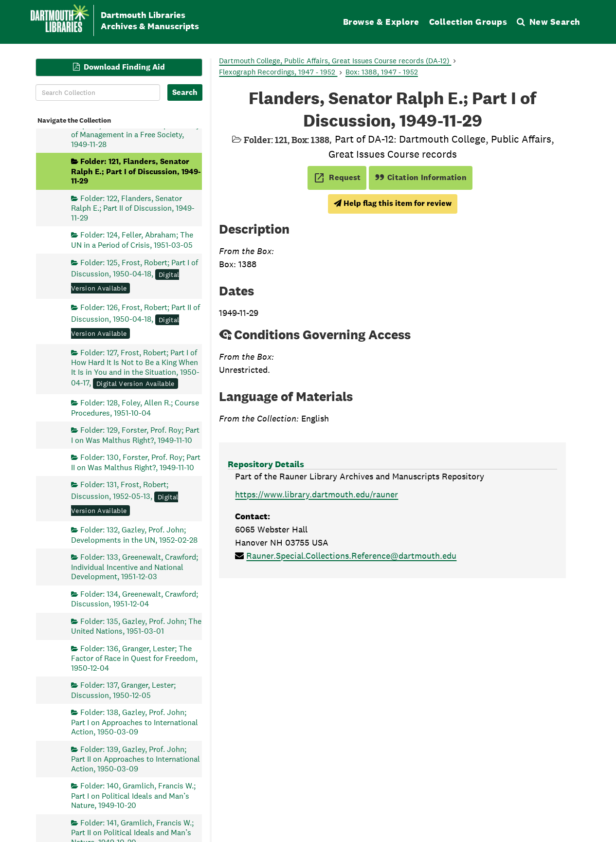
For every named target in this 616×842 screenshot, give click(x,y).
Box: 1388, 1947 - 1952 (382, 72)
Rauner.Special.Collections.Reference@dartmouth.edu (351, 556)
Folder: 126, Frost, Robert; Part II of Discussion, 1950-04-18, (136, 320)
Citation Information (421, 177)
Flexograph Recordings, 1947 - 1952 (278, 72)
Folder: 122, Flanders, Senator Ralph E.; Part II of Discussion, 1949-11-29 (133, 208)
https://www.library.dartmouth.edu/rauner (317, 494)
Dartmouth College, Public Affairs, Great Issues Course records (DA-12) (335, 61)
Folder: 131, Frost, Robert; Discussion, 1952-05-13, (125, 497)
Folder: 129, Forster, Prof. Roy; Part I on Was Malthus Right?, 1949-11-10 (135, 435)
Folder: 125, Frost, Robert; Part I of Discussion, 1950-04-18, (135, 275)
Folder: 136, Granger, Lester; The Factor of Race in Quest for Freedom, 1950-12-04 (134, 658)
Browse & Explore (381, 22)
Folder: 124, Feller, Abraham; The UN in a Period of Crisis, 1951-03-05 (132, 240)
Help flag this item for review (393, 203)
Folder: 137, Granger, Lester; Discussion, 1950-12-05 (123, 690)
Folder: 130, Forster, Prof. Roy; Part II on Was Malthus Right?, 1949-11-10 (136, 462)
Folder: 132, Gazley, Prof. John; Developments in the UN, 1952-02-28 (134, 535)
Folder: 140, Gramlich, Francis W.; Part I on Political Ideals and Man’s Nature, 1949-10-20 (133, 796)
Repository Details (266, 464)
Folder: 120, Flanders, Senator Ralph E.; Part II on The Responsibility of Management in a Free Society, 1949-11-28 (136, 129)
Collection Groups (468, 22)
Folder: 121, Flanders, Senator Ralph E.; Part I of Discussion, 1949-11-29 (136, 171)
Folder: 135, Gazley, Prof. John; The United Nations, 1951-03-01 (136, 626)
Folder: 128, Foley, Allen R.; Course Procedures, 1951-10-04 (135, 408)
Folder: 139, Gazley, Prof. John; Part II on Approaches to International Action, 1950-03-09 (136, 759)
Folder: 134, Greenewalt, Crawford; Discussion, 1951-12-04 (135, 598)
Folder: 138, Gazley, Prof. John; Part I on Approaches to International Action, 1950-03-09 (135, 722)
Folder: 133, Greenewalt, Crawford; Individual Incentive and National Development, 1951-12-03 (135, 567)
